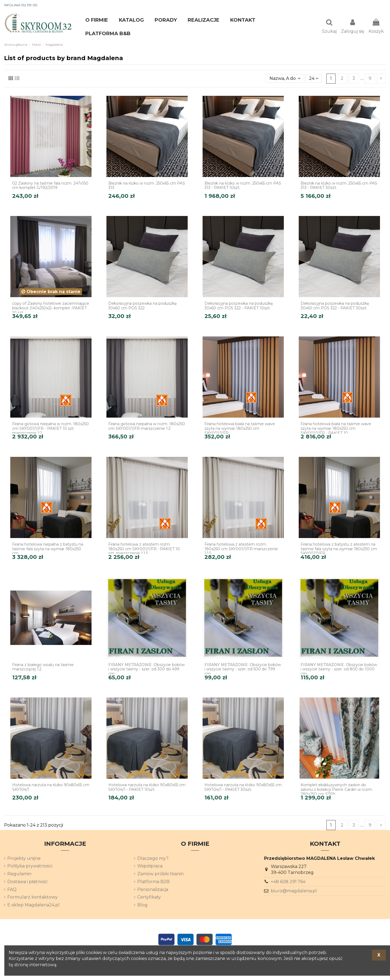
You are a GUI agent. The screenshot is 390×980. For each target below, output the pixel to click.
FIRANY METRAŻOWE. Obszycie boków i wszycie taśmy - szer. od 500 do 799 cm (243, 670)
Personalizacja (153, 890)
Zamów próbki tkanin (160, 874)
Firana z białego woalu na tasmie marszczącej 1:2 (43, 668)
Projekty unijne (24, 859)
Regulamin (19, 874)
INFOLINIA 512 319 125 (21, 5)
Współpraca (150, 866)
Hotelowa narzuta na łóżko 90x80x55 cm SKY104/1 (51, 788)
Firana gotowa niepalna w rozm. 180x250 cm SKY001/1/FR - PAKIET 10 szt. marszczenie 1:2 (51, 429)
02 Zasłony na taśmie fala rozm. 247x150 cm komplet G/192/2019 (50, 186)
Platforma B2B (153, 882)
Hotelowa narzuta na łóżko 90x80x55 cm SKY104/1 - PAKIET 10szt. (147, 788)
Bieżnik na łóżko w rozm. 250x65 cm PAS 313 (147, 186)
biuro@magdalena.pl (294, 891)
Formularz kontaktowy (32, 898)
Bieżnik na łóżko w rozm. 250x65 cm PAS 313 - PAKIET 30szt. (339, 186)
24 (314, 79)
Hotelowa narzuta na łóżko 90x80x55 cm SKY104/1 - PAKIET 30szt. (243, 788)
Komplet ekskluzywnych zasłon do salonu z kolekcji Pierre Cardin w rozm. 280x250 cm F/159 (337, 790)
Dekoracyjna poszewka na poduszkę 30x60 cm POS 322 (142, 306)
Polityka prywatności (30, 866)
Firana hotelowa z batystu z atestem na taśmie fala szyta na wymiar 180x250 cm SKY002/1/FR (339, 549)
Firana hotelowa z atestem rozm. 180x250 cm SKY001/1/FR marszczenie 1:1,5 (241, 549)
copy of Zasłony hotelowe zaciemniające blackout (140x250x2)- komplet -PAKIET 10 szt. (51, 309)
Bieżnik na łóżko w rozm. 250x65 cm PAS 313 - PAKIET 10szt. (243, 186)
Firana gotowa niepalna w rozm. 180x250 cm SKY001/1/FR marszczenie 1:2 (147, 427)
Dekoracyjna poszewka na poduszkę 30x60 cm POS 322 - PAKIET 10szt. (239, 306)
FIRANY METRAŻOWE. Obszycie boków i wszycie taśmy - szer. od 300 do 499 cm (147, 670)
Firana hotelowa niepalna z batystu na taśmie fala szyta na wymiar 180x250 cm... (48, 549)
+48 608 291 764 (288, 882)
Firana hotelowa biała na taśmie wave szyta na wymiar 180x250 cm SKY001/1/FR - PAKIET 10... (336, 429)
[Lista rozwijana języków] (376, 5)
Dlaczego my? (153, 859)
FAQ (12, 890)
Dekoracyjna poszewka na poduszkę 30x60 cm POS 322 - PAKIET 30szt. (335, 306)
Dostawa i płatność (27, 882)
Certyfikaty (149, 898)
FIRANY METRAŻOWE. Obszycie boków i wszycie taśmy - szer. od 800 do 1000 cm (339, 670)
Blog (142, 905)
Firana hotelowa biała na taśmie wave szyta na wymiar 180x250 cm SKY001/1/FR (240, 429)
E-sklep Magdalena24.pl (33, 905)
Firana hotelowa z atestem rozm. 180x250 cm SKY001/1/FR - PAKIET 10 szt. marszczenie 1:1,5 (144, 549)
